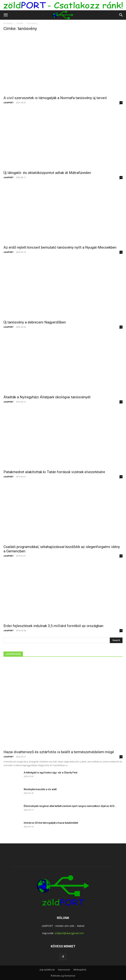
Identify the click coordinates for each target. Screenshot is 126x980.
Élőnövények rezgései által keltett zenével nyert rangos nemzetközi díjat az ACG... (70, 806)
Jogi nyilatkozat (47, 970)
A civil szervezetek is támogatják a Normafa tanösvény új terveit (55, 98)
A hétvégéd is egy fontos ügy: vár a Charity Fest (51, 773)
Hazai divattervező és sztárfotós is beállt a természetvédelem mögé (59, 752)
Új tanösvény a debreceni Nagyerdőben (35, 322)
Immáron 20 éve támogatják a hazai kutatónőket (51, 823)
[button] (6, 15)
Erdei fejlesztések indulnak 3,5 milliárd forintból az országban (53, 626)
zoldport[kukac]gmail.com (69, 933)
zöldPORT (9, 103)
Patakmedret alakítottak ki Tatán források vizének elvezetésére (54, 472)
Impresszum (64, 970)
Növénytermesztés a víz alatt (40, 789)
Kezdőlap (8, 23)
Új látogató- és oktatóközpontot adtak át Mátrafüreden (47, 173)
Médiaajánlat (80, 970)
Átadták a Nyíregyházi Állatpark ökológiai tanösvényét (47, 397)
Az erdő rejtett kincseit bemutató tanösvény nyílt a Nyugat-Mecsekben (60, 247)
